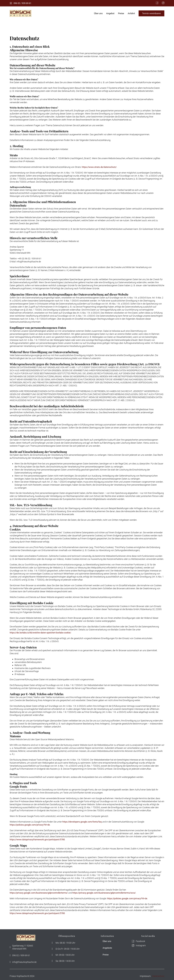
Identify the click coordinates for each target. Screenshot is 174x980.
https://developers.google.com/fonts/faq (82, 822)
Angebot (110, 13)
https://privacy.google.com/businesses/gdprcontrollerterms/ (39, 893)
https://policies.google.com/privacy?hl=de (30, 825)
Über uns (98, 13)
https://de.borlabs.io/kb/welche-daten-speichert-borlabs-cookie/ (40, 633)
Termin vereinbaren (151, 13)
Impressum (145, 976)
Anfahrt (131, 13)
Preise (121, 13)
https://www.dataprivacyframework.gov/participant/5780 (37, 840)
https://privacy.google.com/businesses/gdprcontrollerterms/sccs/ (104, 893)
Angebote (107, 948)
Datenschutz (158, 976)
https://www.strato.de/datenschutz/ (99, 167)
